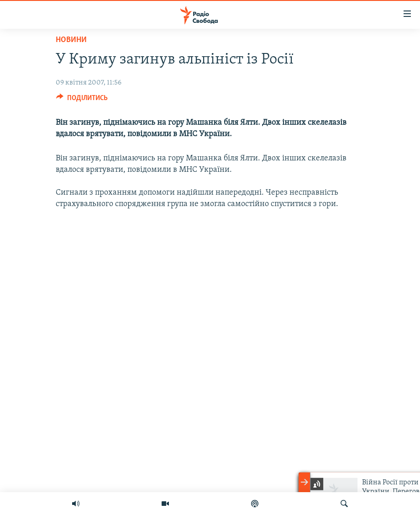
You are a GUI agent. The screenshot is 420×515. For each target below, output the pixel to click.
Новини (71, 40)
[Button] (82, 100)
